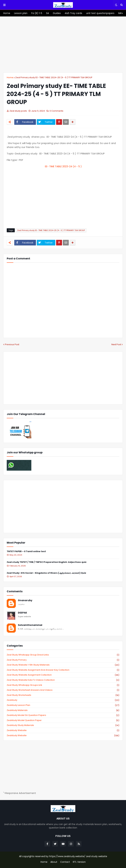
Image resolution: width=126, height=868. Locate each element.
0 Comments (56, 111)
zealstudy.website (63, 735)
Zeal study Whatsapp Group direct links (63, 655)
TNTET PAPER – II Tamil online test (26, 552)
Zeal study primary (63, 660)
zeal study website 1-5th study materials (63, 665)
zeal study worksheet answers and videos (63, 690)
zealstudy (63, 700)
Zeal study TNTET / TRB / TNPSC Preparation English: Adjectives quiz (47, 562)
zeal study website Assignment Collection (63, 675)
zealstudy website (63, 730)
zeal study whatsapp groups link (63, 685)
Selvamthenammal (30, 625)
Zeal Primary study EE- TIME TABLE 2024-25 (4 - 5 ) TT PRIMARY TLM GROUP (54, 77)
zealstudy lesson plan (63, 705)
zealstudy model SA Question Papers (63, 715)
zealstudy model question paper (63, 720)
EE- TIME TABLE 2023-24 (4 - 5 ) (63, 166)
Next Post (116, 344)
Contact (65, 862)
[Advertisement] (63, 44)
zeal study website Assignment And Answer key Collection (63, 670)
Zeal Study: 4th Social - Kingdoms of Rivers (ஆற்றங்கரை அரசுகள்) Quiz (46, 573)
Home (10, 77)
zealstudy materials (63, 710)
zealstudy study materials (63, 725)
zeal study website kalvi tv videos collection (63, 680)
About (54, 862)
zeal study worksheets (63, 695)
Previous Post (12, 344)
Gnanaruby (25, 600)
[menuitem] (7, 13)
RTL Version (79, 862)
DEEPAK (22, 613)
